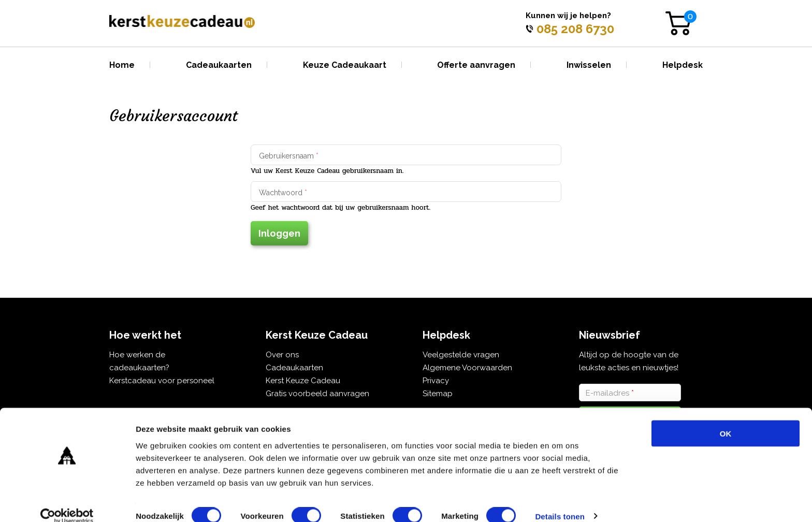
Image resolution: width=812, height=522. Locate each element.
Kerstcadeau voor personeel (162, 381)
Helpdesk (683, 65)
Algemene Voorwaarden (467, 368)
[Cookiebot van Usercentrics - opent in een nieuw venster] (67, 502)
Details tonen (560, 502)
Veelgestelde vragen (461, 355)
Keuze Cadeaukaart (345, 65)
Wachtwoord (283, 193)
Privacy (436, 381)
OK (726, 419)
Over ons (282, 355)
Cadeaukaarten (219, 65)
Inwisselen (589, 65)
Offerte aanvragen (476, 65)
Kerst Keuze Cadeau (303, 381)
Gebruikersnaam (289, 156)
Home (122, 65)
